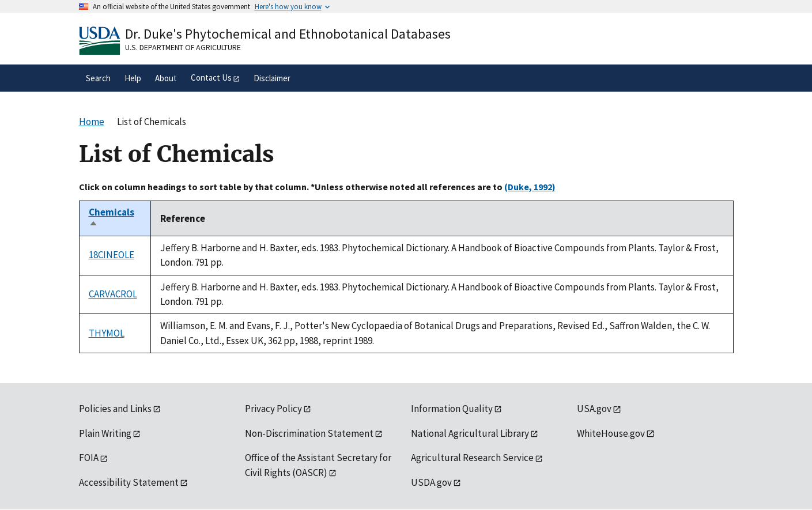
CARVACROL (113, 294)
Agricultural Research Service (472, 458)
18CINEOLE (112, 255)
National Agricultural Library (470, 433)
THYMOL (107, 333)
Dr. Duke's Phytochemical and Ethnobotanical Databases (288, 34)
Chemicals (112, 218)
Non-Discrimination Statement (309, 433)
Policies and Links (115, 409)
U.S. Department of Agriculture (183, 47)
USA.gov (594, 409)
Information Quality (452, 409)
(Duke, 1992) (530, 187)
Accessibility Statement (129, 482)
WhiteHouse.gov (611, 433)
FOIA (89, 458)
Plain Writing (105, 433)
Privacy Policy (273, 409)
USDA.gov (431, 482)
